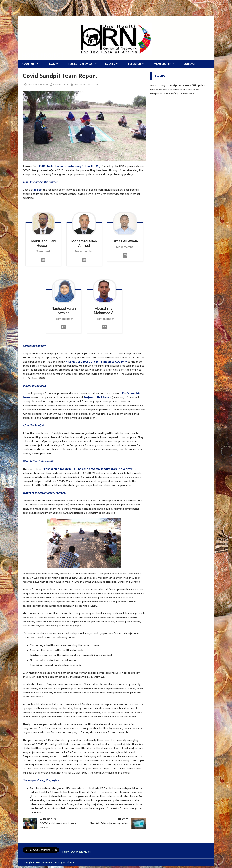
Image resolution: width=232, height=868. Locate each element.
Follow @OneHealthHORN (76, 852)
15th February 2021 (38, 85)
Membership (162, 64)
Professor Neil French (97, 397)
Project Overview (80, 64)
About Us (28, 64)
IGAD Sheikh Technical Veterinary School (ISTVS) (70, 166)
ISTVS (38, 190)
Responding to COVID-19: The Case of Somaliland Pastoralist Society (88, 469)
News (51, 64)
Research (134, 64)
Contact (190, 64)
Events (110, 64)
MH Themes (69, 862)
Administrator (61, 85)
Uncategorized (82, 85)
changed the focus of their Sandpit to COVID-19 (97, 362)
